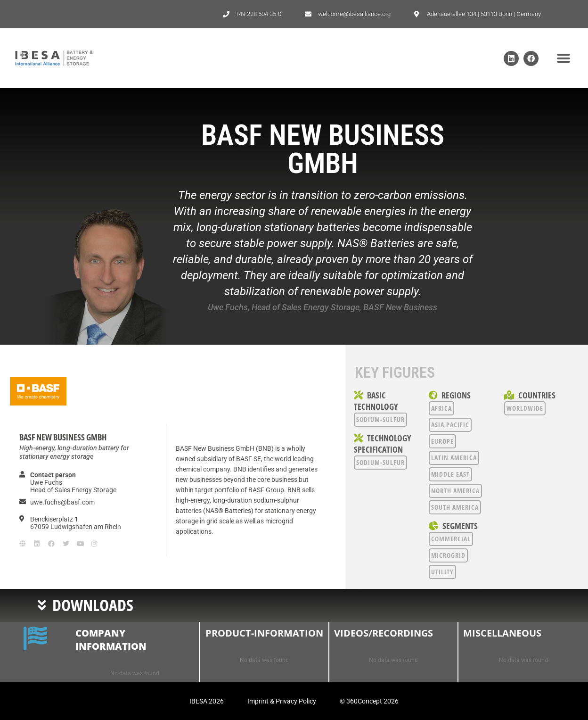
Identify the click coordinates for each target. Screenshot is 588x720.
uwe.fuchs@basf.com (62, 502)
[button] (563, 58)
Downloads (93, 605)
